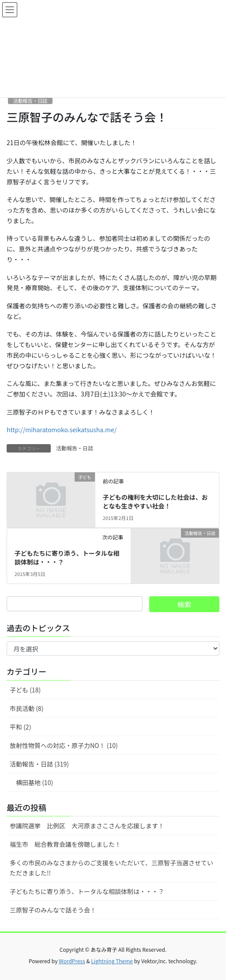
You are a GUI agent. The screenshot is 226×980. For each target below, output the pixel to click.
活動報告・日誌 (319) (39, 764)
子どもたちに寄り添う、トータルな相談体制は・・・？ (67, 557)
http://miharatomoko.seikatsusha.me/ (62, 430)
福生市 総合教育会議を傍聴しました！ (65, 844)
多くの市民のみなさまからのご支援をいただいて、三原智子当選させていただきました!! (111, 868)
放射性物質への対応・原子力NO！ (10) (64, 745)
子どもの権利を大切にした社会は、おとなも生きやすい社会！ (155, 501)
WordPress (72, 961)
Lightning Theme (112, 961)
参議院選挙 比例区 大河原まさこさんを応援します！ (87, 826)
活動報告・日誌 (30, 101)
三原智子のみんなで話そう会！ (53, 910)
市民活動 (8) (26, 708)
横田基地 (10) (34, 782)
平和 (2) (20, 727)
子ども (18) (25, 690)
